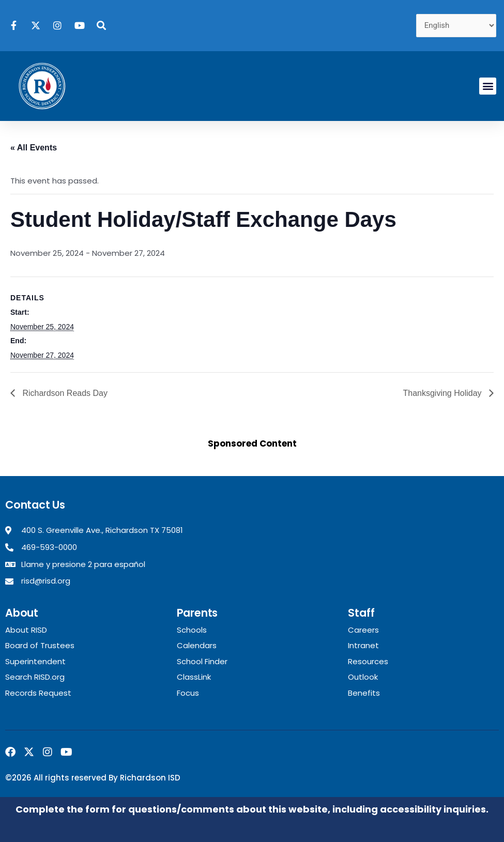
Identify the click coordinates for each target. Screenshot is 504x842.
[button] (488, 86)
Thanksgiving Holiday (443, 393)
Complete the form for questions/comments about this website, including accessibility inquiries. (252, 809)
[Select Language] (456, 26)
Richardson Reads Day (64, 393)
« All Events (34, 148)
